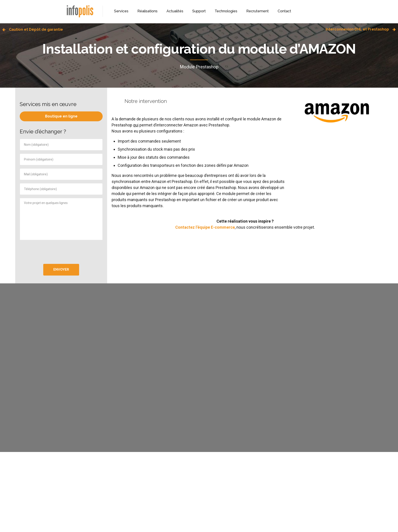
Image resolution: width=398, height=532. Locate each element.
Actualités (175, 11)
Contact (284, 11)
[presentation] (61, 252)
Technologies (226, 11)
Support (199, 11)
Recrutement (257, 11)
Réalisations (147, 11)
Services (121, 11)
